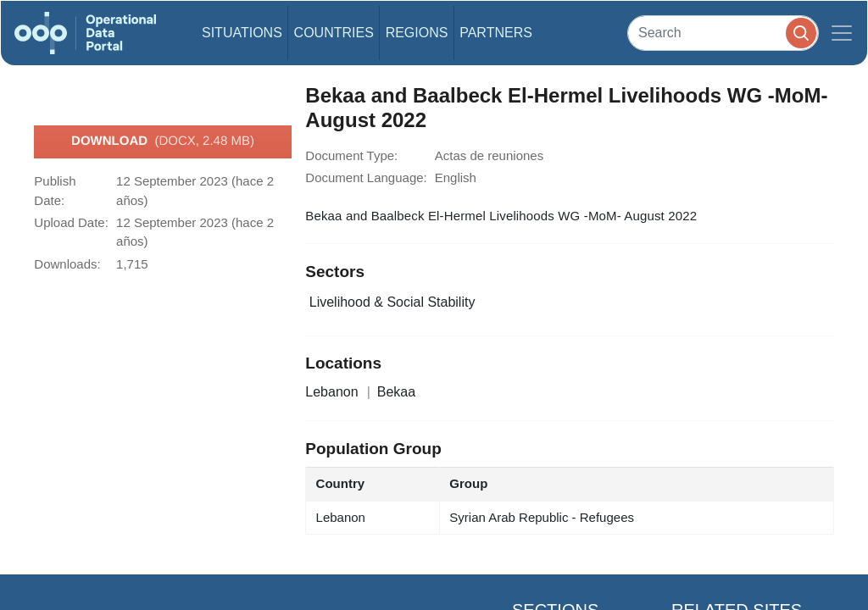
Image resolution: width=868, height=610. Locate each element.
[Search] (723, 33)
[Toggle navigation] (842, 33)
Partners (496, 33)
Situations (242, 33)
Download (163, 141)
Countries (334, 33)
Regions (417, 33)
